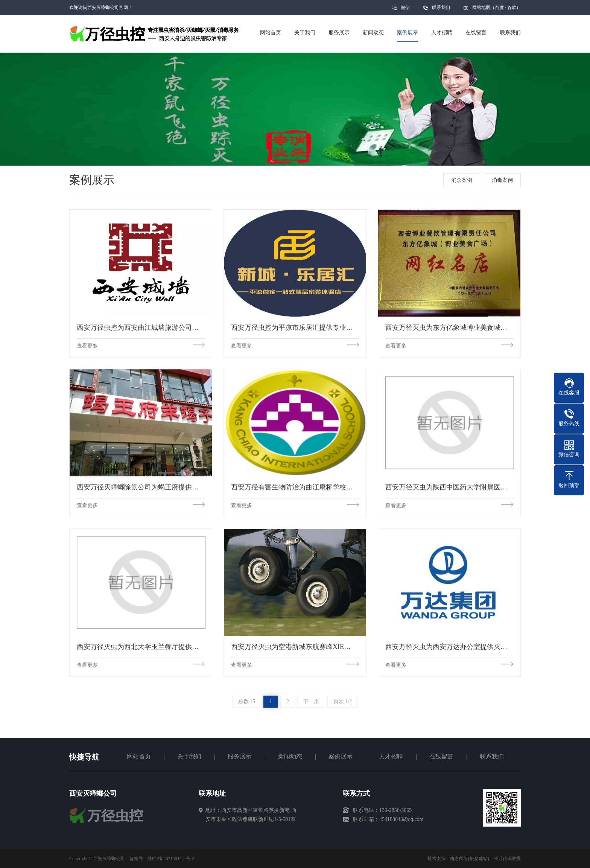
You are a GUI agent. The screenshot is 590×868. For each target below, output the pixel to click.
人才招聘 (391, 756)
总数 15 (247, 701)
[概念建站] (479, 859)
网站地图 (481, 8)
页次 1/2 (343, 701)
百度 (499, 8)
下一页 (311, 701)
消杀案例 (464, 180)
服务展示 (240, 756)
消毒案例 (504, 180)
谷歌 (512, 8)
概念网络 (459, 859)
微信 (405, 10)
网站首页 (139, 756)
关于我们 (189, 756)
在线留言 (441, 756)
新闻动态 (290, 756)
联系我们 (441, 8)
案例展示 (341, 756)
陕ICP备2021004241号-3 (171, 859)
